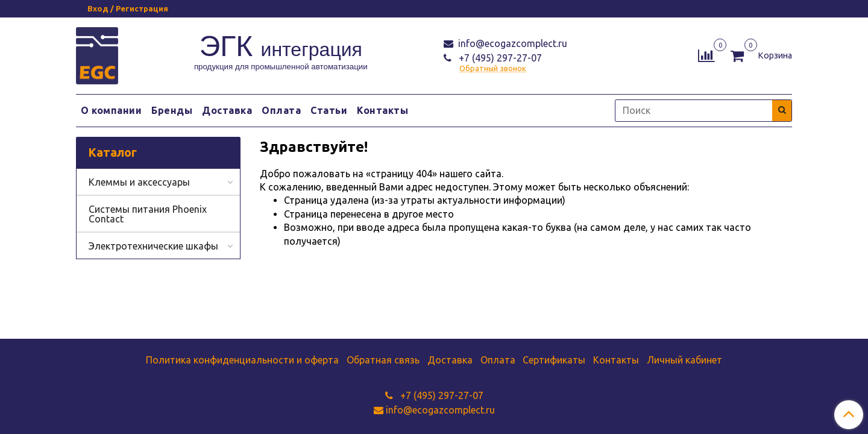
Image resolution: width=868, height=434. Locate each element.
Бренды (172, 110)
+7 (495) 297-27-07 (499, 58)
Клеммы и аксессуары (139, 182)
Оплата (281, 110)
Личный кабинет (684, 360)
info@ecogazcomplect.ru (511, 43)
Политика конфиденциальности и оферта (242, 360)
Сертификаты (554, 360)
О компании (111, 110)
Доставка (227, 110)
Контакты (382, 110)
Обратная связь (383, 360)
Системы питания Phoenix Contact (148, 214)
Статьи (329, 110)
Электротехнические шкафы (153, 246)
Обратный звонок (493, 68)
